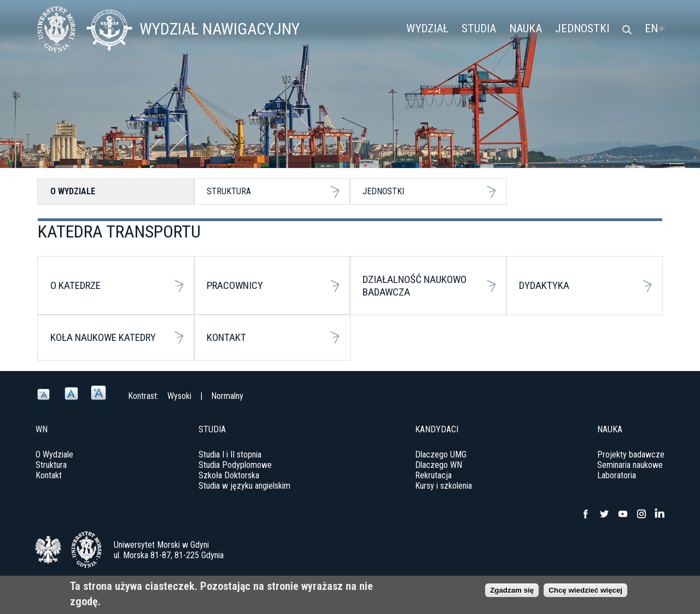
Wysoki (179, 396)
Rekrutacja (433, 475)
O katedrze (75, 285)
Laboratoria (617, 475)
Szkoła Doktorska (229, 475)
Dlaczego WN (439, 465)
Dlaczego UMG (441, 454)
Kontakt (226, 337)
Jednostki (582, 28)
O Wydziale (73, 191)
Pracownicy (235, 285)
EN (655, 28)
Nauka (526, 28)
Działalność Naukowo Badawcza (415, 286)
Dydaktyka (544, 285)
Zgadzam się (512, 592)
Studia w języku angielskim (244, 486)
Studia (479, 28)
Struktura (229, 191)
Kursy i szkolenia (444, 486)
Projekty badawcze (631, 454)
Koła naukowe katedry (103, 337)
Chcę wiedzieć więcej (585, 592)
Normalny (227, 396)
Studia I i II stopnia (230, 454)
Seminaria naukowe (630, 465)
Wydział (427, 28)
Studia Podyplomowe (235, 465)
